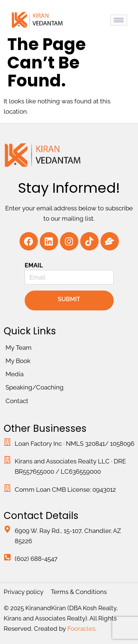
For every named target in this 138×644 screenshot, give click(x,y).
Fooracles (81, 629)
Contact (17, 401)
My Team (19, 348)
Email (34, 265)
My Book (18, 361)
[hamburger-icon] (119, 20)
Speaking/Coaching (35, 387)
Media (15, 374)
